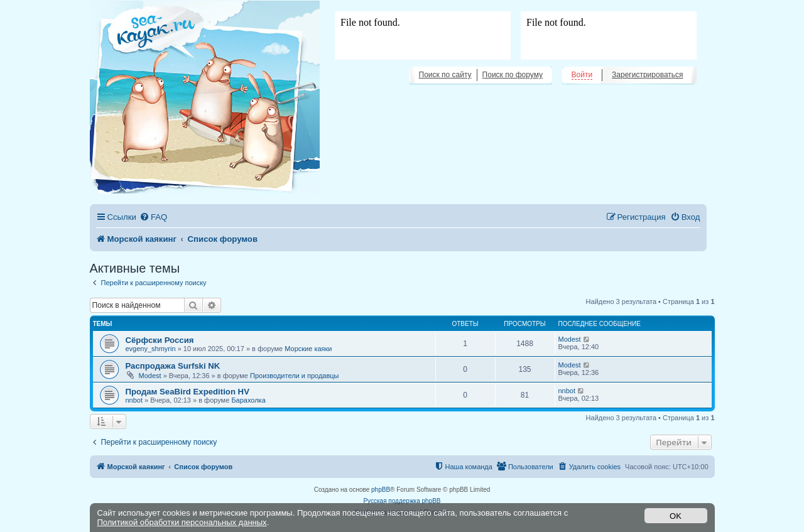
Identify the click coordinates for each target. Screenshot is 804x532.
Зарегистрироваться (647, 75)
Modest (570, 339)
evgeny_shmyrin (151, 349)
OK (676, 516)
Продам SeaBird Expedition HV (187, 392)
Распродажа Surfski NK (173, 366)
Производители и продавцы (295, 376)
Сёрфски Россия (160, 340)
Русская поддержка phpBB (402, 501)
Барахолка (248, 400)
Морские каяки (308, 349)
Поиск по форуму (513, 75)
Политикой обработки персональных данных (182, 522)
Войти (582, 75)
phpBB (381, 490)
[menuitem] (153, 217)
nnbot (134, 400)
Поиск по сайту (445, 75)
